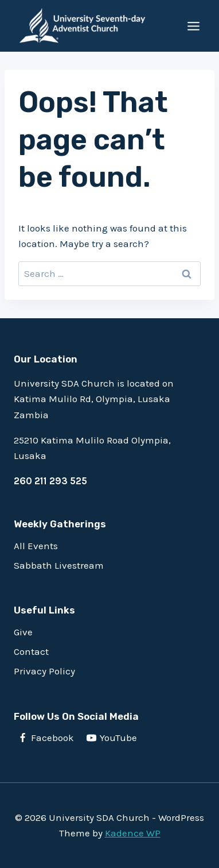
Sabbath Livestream (59, 565)
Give (23, 632)
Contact (31, 651)
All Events (36, 546)
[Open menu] (193, 26)
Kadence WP (133, 833)
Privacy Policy (44, 671)
